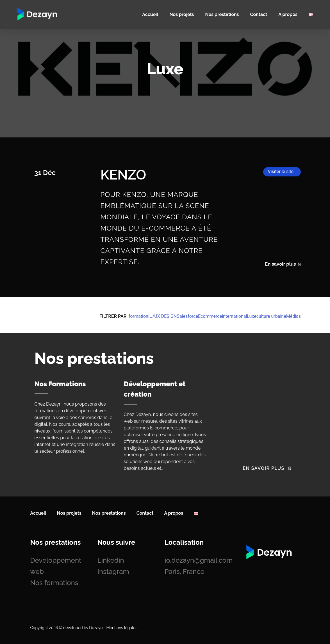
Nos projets (182, 14)
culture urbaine (271, 316)
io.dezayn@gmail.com (199, 560)
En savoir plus (283, 264)
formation (138, 316)
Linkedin (111, 560)
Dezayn (96, 628)
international (234, 316)
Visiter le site (281, 172)
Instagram (113, 571)
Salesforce (187, 316)
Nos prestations (222, 14)
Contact (259, 14)
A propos (288, 14)
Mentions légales (122, 628)
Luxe (252, 316)
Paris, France (185, 571)
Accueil (150, 14)
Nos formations (54, 583)
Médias (293, 316)
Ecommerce (210, 316)
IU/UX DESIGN (162, 316)
